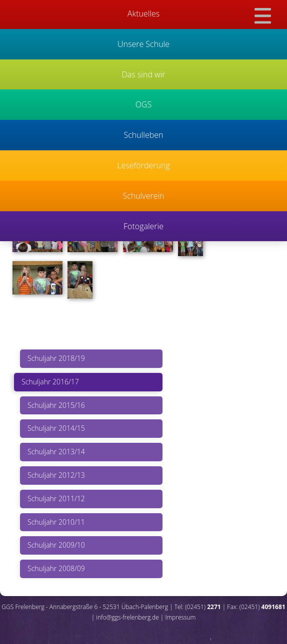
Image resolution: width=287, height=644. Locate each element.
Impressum (180, 617)
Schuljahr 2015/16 (56, 405)
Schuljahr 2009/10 (56, 545)
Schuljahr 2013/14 (56, 452)
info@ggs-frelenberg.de (127, 617)
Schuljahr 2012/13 (56, 475)
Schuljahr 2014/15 (56, 428)
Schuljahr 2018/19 (56, 358)
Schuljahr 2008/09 (56, 568)
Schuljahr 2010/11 (56, 522)
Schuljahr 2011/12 (56, 498)
